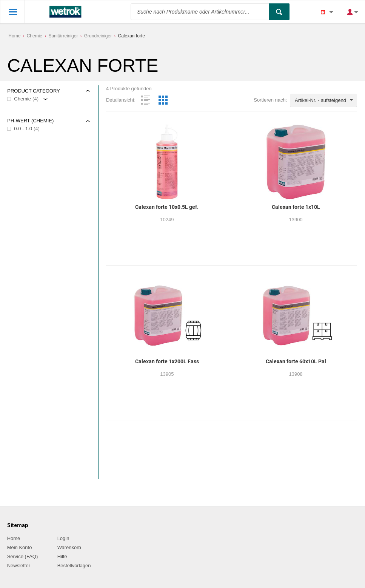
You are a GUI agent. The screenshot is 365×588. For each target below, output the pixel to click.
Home (14, 36)
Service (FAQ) (23, 556)
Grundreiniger (98, 36)
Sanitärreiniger (63, 36)
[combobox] (323, 100)
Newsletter (19, 566)
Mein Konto (20, 547)
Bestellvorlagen (74, 566)
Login (63, 538)
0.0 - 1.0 (23, 129)
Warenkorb (69, 547)
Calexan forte (132, 36)
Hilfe (62, 556)
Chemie (35, 36)
